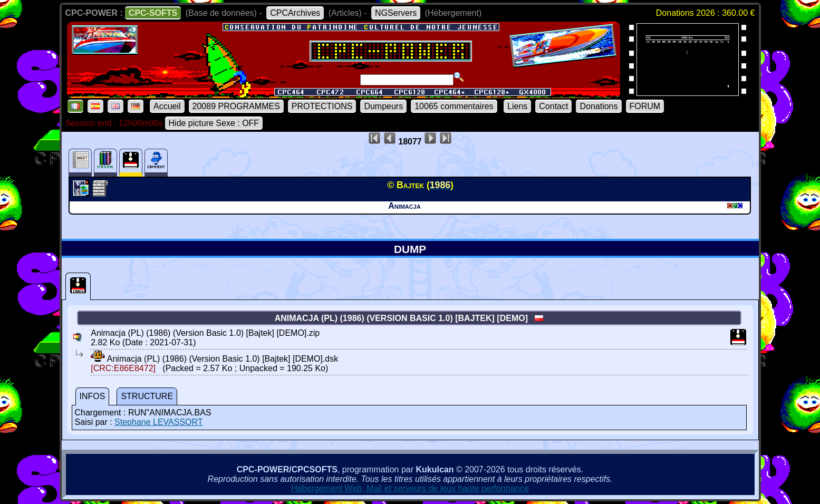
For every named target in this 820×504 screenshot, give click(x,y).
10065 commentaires (454, 106)
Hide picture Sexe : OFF (214, 123)
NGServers (396, 13)
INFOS (93, 396)
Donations (599, 106)
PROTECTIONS (322, 106)
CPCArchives (295, 13)
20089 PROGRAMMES (236, 106)
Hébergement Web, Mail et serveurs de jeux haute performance (410, 488)
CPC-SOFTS (153, 13)
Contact (553, 106)
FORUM (645, 106)
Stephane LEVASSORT (159, 422)
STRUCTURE (147, 396)
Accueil (167, 106)
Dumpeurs (383, 106)
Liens (517, 106)
